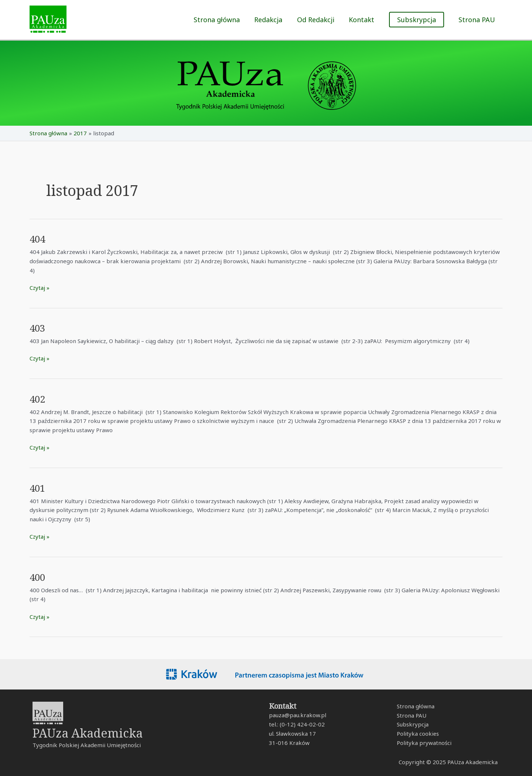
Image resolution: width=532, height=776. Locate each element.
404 (38, 239)
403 (38, 328)
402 (38, 399)
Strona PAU (478, 20)
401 (38, 488)
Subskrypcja (412, 725)
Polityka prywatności (424, 743)
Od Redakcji (319, 20)
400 (38, 577)
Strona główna (222, 20)
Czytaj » (40, 287)
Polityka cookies (418, 734)
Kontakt (363, 20)
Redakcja (273, 20)
